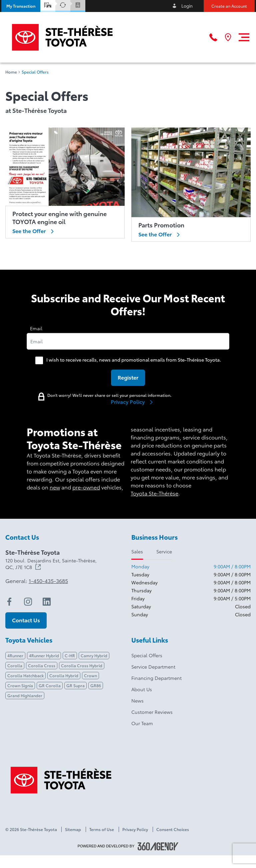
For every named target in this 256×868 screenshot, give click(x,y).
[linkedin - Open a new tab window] (47, 602)
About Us (142, 689)
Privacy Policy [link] (133, 402)
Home (11, 72)
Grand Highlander (25, 695)
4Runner (15, 655)
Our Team (142, 723)
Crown (90, 675)
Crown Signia (20, 685)
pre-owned (86, 487)
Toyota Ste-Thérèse (154, 493)
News (137, 701)
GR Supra (75, 685)
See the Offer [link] (34, 231)
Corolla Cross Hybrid (82, 665)
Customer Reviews (152, 712)
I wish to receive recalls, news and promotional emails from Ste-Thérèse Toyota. (134, 360)
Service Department (153, 667)
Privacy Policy (135, 829)
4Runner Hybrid (44, 655)
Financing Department (156, 678)
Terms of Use (102, 829)
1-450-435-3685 (48, 581)
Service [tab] (164, 551)
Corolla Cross (42, 665)
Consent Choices (173, 829)
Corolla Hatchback (25, 675)
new (55, 487)
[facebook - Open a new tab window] (9, 602)
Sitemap (73, 829)
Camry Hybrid (94, 655)
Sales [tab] (137, 551)
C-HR (70, 655)
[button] (21, 6)
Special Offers (147, 655)
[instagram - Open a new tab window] (28, 602)
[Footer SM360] (158, 846)
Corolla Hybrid (64, 675)
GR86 (96, 685)
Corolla (15, 665)
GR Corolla (50, 685)
